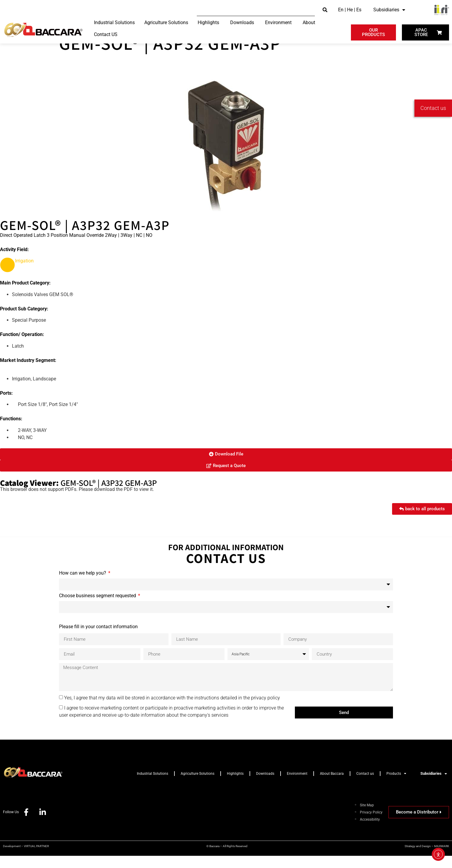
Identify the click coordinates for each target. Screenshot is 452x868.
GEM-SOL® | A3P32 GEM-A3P (170, 55)
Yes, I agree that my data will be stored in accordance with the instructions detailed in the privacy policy (172, 710)
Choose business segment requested (98, 608)
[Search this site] (256, 10)
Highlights (235, 786)
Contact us (365, 786)
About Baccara (332, 786)
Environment (297, 786)
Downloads (265, 786)
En (341, 10)
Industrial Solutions (153, 786)
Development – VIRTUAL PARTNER (26, 858)
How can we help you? (83, 585)
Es (359, 10)
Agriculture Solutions (198, 786)
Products (396, 786)
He (350, 10)
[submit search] (325, 10)
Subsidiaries (389, 10)
